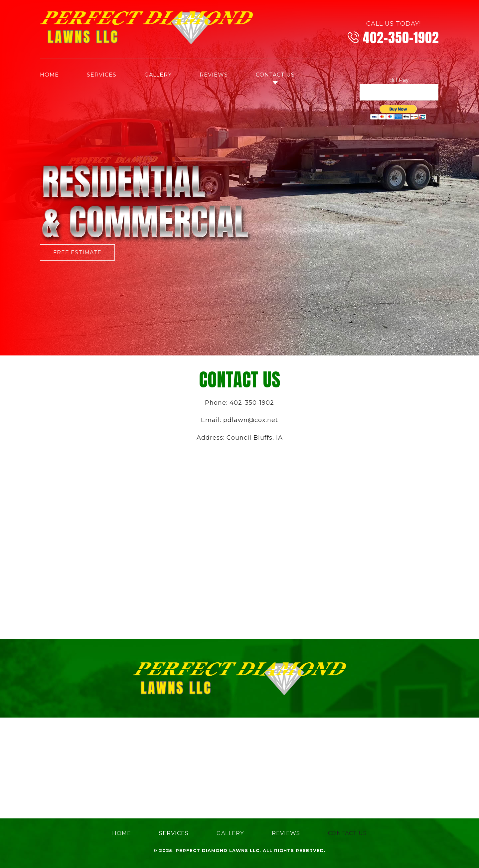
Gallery (158, 75)
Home (49, 75)
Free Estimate (77, 252)
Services (102, 75)
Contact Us (275, 75)
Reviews (214, 75)
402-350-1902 (401, 38)
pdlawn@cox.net (251, 420)
